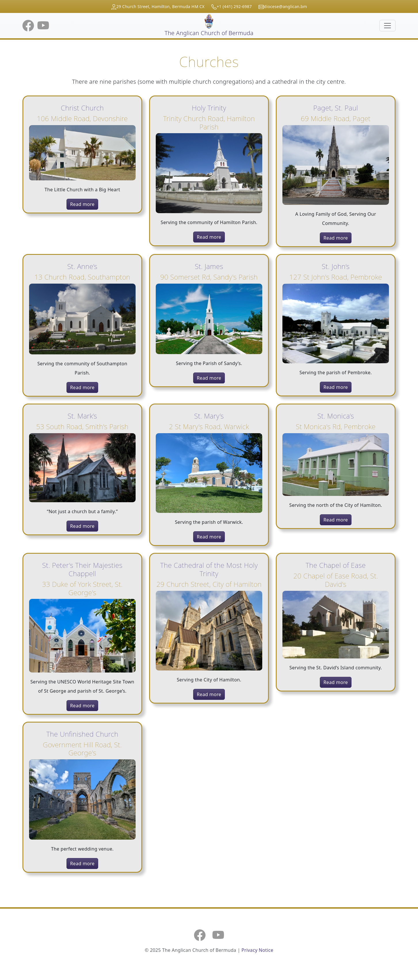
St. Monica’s (336, 416)
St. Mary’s (209, 416)
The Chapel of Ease (336, 565)
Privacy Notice (257, 950)
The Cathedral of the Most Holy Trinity (209, 569)
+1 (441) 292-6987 (234, 6)
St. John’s (336, 266)
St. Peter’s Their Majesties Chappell (82, 569)
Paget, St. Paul (336, 108)
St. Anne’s (82, 266)
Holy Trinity (209, 108)
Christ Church (82, 108)
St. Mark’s (82, 416)
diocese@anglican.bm (286, 6)
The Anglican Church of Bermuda (209, 25)
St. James (209, 266)
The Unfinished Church (82, 734)
